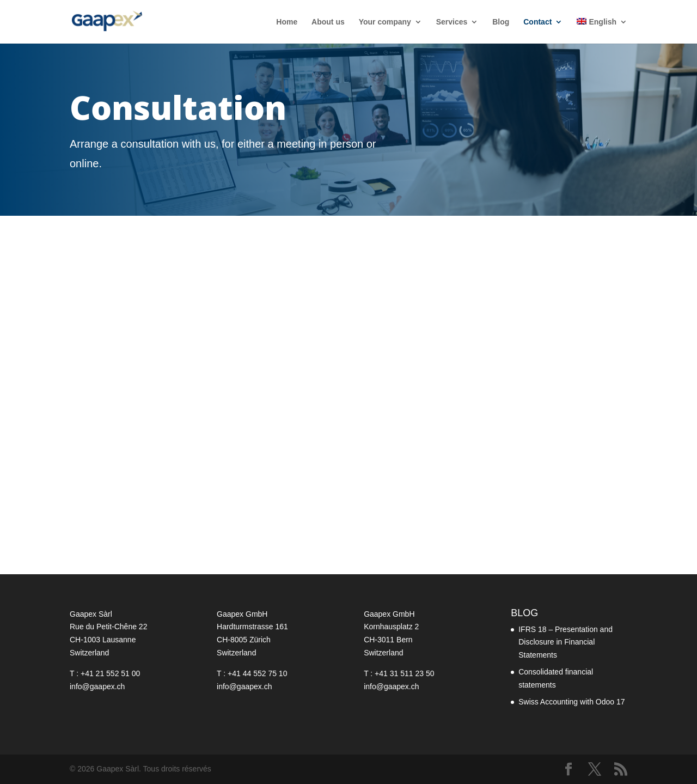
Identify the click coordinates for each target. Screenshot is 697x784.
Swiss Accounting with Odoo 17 (571, 702)
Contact (537, 22)
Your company (385, 22)
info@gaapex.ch (97, 686)
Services (452, 22)
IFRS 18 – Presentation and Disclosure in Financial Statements (565, 642)
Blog (501, 22)
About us (328, 22)
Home (287, 22)
